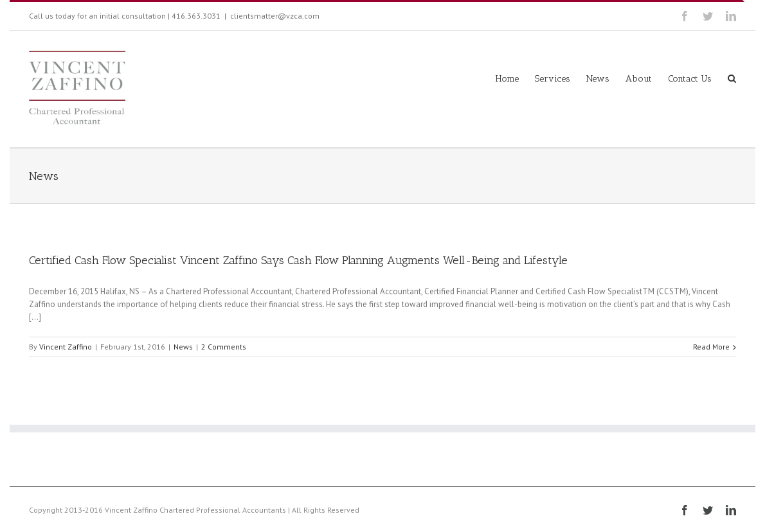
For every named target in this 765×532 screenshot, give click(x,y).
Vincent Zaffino (66, 347)
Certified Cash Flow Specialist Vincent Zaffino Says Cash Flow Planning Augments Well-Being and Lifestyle (298, 260)
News (183, 347)
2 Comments (224, 347)
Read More (711, 347)
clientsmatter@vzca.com (275, 16)
